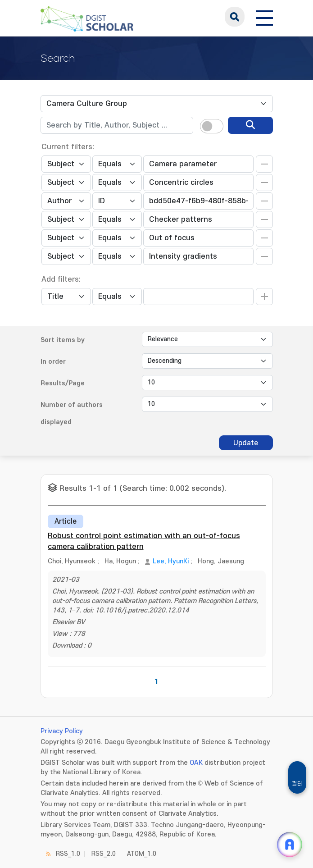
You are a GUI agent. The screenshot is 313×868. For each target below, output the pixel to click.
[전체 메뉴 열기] (264, 17)
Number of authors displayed (72, 413)
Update (246, 443)
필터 (297, 784)
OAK (196, 763)
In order (53, 362)
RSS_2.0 (104, 854)
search (235, 17)
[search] (250, 125)
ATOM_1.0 (142, 854)
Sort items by (63, 340)
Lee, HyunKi (171, 561)
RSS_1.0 (68, 854)
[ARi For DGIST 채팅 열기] (290, 845)
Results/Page (63, 383)
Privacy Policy (62, 731)
